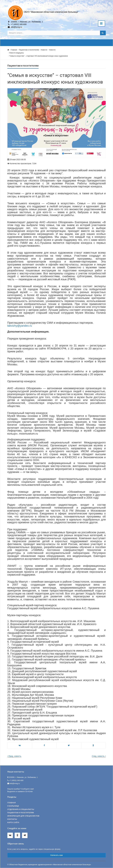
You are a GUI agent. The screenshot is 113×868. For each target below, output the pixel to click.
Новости (44, 50)
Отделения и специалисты (21, 809)
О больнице (13, 806)
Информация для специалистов (23, 816)
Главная (14, 50)
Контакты (12, 819)
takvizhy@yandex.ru (20, 326)
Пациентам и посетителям (29, 50)
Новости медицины (17, 53)
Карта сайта (13, 823)
